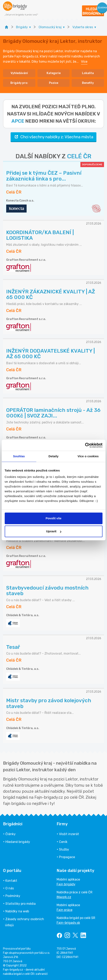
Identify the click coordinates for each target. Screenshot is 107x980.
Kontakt (11, 881)
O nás (10, 888)
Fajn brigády (66, 884)
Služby (64, 849)
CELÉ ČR (79, 156)
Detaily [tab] (54, 456)
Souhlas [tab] (19, 456)
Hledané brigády (18, 842)
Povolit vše (53, 518)
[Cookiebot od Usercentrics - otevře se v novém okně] (85, 445)
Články (10, 834)
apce (18, 121)
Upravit (54, 531)
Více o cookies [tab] (88, 456)
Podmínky (13, 896)
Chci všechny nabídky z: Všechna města (53, 137)
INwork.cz (64, 897)
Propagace (67, 857)
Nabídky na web (17, 911)
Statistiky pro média (20, 904)
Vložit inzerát (69, 834)
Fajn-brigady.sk (68, 923)
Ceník (63, 842)
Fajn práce (64, 910)
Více (84, 62)
